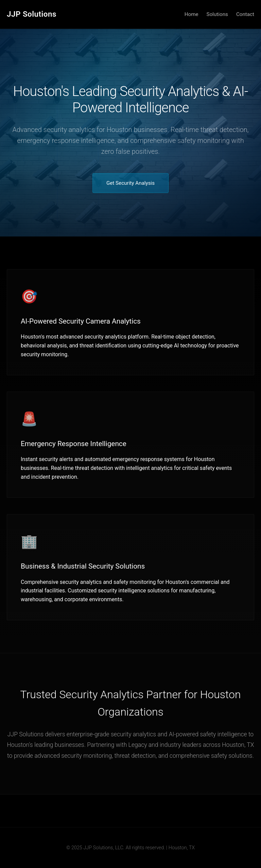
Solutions (217, 14)
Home (192, 14)
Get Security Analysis (130, 183)
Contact (245, 14)
